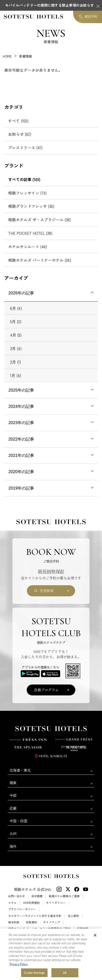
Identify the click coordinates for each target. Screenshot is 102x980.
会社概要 (37, 896)
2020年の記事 (21, 472)
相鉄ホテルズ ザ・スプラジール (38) (40, 220)
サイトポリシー (56, 903)
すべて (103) (18, 121)
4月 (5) (16, 335)
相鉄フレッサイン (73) (27, 193)
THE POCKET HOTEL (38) (30, 233)
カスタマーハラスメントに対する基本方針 (35, 916)
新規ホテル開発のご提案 (64, 896)
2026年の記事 (21, 293)
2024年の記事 (21, 406)
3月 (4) (16, 348)
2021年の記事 (21, 455)
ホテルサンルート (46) (28, 246)
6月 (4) (16, 308)
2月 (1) (16, 362)
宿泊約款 (14, 922)
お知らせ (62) (20, 134)
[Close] (95, 935)
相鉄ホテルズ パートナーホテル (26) (40, 260)
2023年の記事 (21, 423)
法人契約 (73, 916)
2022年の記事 (21, 439)
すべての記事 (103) (24, 179)
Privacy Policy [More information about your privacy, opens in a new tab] (19, 964)
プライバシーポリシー (22, 909)
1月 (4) (16, 375)
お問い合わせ (17, 896)
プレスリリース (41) (25, 147)
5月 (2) (16, 321)
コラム (12, 903)
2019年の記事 (21, 488)
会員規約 (31, 922)
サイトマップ (52, 922)
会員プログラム (46, 690)
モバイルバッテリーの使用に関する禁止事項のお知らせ (49, 5)
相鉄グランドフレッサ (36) (31, 206)
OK (65, 973)
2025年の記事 (21, 390)
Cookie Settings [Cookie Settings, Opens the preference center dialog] (34, 973)
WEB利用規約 (31, 903)
